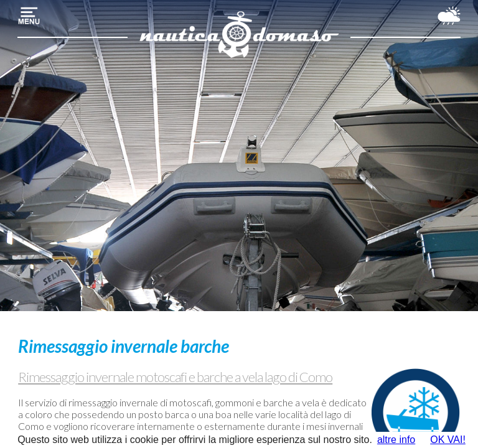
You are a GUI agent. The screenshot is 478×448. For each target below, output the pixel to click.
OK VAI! (448, 440)
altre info (396, 440)
